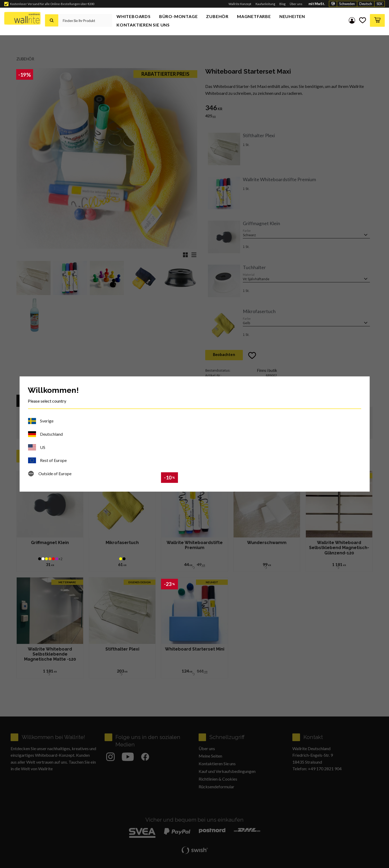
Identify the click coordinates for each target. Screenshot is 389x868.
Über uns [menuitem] (296, 4)
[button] (362, 20)
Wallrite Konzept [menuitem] (240, 4)
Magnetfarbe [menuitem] (254, 16)
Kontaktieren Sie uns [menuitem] (143, 25)
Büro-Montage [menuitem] (178, 16)
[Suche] (52, 20)
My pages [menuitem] (351, 20)
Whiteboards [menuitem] (134, 16)
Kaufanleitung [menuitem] (265, 4)
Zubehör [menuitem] (217, 16)
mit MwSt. (317, 4)
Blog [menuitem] (282, 4)
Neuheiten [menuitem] (292, 16)
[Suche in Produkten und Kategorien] (85, 20)
